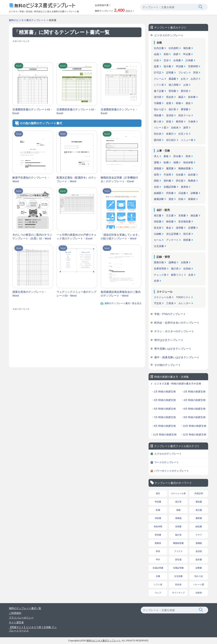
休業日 (170, 134)
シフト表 (159, 85)
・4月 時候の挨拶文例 (193, 400)
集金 (169, 228)
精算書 (187, 240)
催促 (188, 103)
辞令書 (177, 156)
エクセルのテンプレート (168, 454)
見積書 (182, 215)
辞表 (188, 156)
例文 (158, 493)
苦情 (196, 73)
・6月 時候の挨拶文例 (193, 409)
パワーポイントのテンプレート (172, 471)
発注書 (158, 215)
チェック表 (160, 275)
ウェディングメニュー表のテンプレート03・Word (76, 294)
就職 (176, 162)
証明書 (170, 73)
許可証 (158, 73)
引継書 (158, 103)
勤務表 (192, 181)
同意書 (170, 193)
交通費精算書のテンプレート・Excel (119, 111)
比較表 (175, 128)
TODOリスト (183, 297)
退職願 (199, 543)
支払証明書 (172, 234)
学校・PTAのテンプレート (170, 314)
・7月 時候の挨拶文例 (163, 417)
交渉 (166, 60)
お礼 (183, 79)
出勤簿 (185, 262)
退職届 (158, 168)
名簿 (156, 281)
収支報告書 (185, 222)
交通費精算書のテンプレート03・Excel (33, 111)
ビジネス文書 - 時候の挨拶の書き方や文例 (178, 384)
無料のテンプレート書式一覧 (25, 608)
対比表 (158, 134)
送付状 (158, 97)
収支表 (158, 228)
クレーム (159, 79)
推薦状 (192, 199)
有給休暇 (188, 162)
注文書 (170, 215)
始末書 (192, 175)
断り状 (158, 122)
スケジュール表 (163, 297)
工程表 (170, 303)
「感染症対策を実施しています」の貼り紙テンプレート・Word (121, 237)
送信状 (170, 115)
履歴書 (170, 168)
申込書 (187, 54)
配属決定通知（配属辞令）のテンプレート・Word (76, 179)
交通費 (192, 228)
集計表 (175, 269)
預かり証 (159, 109)
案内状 (158, 140)
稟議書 (172, 79)
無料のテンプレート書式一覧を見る (123, 303)
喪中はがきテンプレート (169, 340)
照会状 (170, 97)
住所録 (187, 269)
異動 (156, 181)
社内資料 (174, 48)
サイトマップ (178, 593)
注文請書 (159, 246)
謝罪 (186, 128)
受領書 (172, 91)
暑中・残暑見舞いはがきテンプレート (177, 357)
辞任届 (180, 181)
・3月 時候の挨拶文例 (163, 400)
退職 (156, 162)
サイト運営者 (16, 622)
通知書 (199, 502)
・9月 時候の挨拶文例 (163, 426)
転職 (166, 162)
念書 (158, 576)
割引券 (187, 234)
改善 (169, 103)
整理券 (180, 122)
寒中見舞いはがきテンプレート (173, 349)
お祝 (186, 85)
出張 (156, 60)
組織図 (158, 193)
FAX (158, 560)
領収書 (158, 222)
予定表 (158, 303)
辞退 (169, 122)
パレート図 (160, 128)
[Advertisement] (77, 52)
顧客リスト (177, 275)
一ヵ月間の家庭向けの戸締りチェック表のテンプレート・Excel (76, 237)
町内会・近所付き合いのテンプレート (177, 323)
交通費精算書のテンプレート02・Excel (77, 111)
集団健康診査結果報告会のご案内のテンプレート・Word (121, 294)
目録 (181, 199)
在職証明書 (170, 187)
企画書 (177, 60)
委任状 (185, 91)
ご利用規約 (15, 613)
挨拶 (176, 54)
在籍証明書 (158, 568)
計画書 (189, 60)
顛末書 (192, 97)
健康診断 (159, 199)
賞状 (171, 199)
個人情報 (174, 85)
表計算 (172, 109)
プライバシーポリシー (21, 618)
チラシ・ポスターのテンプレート (174, 331)
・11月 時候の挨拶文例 (163, 435)
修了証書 (159, 91)
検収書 (170, 222)
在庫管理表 (160, 269)
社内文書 (159, 48)
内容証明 (199, 493)
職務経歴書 (185, 168)
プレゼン (183, 73)
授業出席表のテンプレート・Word (30, 294)
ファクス (178, 551)
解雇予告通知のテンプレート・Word (31, 179)
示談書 (182, 193)
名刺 (156, 187)
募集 (166, 156)
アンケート (172, 240)
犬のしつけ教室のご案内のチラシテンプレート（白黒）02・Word (32, 237)
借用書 (180, 228)
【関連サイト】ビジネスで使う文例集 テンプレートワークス (33, 629)
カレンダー (185, 303)
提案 (156, 66)
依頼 (166, 54)
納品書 (194, 215)
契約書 (167, 181)
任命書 (180, 175)
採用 (156, 175)
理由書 (158, 115)
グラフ (199, 535)
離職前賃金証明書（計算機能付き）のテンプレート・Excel (119, 179)
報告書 (187, 48)
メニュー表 (187, 140)
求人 (156, 156)
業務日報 (159, 262)
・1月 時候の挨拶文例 (163, 392)
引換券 (192, 122)
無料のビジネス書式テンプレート (27, 20)
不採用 (167, 175)
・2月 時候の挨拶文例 (193, 392)
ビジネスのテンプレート (169, 35)
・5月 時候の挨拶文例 (163, 409)
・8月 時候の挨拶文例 (193, 417)
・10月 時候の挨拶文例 (193, 426)
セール (158, 240)
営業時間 (193, 66)
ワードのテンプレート (167, 462)
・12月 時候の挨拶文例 (193, 435)
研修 (178, 103)
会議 (156, 54)
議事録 (172, 262)
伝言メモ (183, 134)
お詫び (194, 79)
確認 (181, 97)
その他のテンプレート (168, 365)
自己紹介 (171, 140)
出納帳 (158, 234)
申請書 (180, 66)
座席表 (185, 187)
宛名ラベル (185, 115)
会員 (191, 275)
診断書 (194, 193)
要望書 (185, 109)
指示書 (167, 66)
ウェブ (158, 593)
